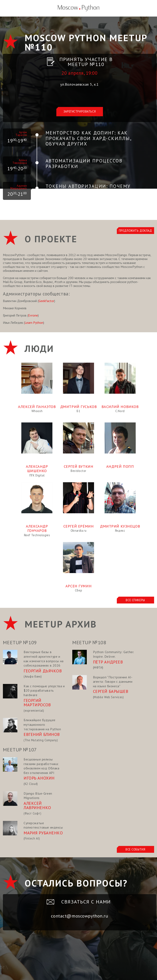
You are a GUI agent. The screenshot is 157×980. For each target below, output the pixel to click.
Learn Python (34, 323)
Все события (135, 849)
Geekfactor (46, 301)
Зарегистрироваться (80, 111)
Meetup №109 (20, 642)
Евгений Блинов (42, 734)
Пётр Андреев (108, 662)
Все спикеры (135, 600)
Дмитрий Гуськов (79, 407)
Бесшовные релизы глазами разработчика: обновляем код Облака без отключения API (42, 766)
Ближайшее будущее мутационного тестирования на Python (42, 724)
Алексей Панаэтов (37, 407)
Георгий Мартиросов (37, 703)
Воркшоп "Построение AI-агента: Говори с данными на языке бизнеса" (113, 682)
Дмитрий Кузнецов (120, 526)
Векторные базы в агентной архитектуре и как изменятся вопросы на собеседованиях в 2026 (44, 659)
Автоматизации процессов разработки (84, 163)
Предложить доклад (135, 231)
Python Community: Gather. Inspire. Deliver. (114, 654)
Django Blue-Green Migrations (38, 796)
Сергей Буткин (79, 466)
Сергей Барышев (111, 691)
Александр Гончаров (37, 528)
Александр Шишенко (37, 469)
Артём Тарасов (21, 134)
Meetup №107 (20, 750)
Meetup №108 (89, 642)
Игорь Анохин (39, 778)
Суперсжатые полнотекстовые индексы (43, 825)
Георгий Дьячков (43, 671)
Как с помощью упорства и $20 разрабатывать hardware (44, 690)
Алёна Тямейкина (20, 162)
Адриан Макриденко (19, 187)
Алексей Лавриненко (37, 806)
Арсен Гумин (78, 586)
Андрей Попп (120, 466)
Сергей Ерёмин (79, 526)
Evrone (33, 315)
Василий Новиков (120, 407)
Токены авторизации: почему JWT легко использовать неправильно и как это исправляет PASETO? (88, 194)
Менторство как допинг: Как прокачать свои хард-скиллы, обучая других (88, 138)
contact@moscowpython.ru (79, 916)
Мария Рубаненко (43, 833)
